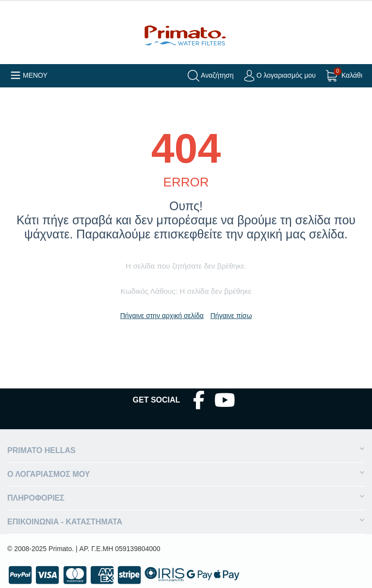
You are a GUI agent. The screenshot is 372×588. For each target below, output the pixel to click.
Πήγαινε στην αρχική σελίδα (162, 316)
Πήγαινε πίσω (231, 316)
